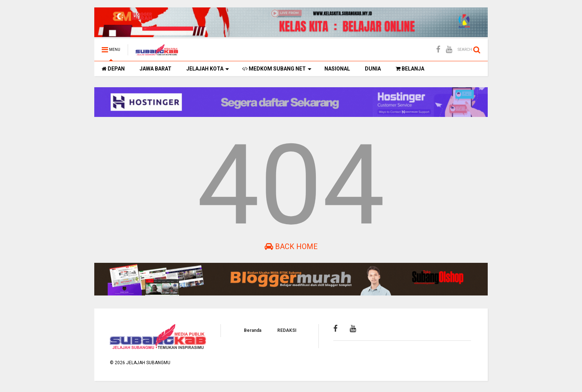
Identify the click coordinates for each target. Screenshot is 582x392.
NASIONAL (337, 69)
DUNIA (373, 69)
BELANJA (410, 69)
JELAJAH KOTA (208, 69)
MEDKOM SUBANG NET (277, 69)
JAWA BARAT (156, 69)
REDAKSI (287, 330)
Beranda (253, 330)
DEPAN (113, 69)
